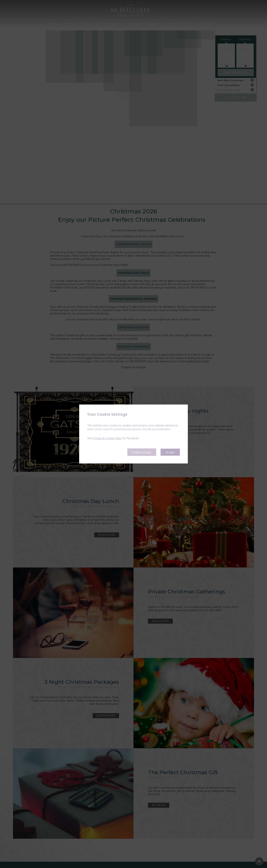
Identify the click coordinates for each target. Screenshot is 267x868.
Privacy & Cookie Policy (108, 438)
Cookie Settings (139, 452)
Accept (170, 452)
